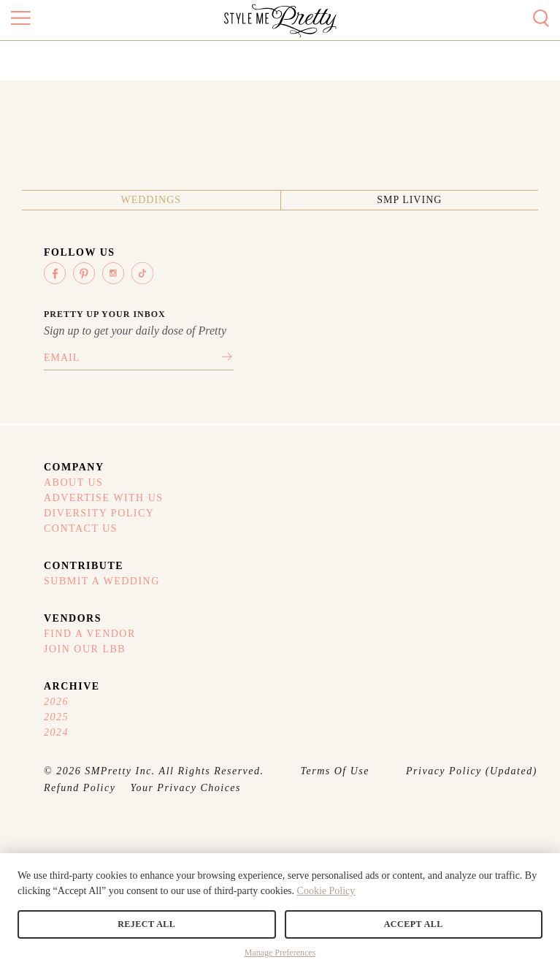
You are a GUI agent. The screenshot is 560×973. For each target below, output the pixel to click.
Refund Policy (80, 788)
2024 (56, 732)
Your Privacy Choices (185, 788)
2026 (56, 702)
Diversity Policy (99, 513)
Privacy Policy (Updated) (472, 771)
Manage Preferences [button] (280, 953)
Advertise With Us (104, 498)
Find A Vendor (90, 634)
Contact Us (81, 529)
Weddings (151, 200)
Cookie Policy (326, 891)
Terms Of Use (335, 771)
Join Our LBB (85, 649)
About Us (73, 482)
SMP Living (409, 200)
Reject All (146, 924)
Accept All (414, 924)
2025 (56, 717)
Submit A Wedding (102, 581)
